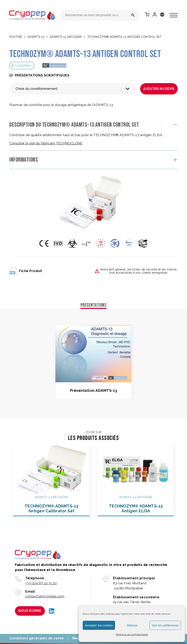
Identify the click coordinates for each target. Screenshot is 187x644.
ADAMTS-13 (36, 37)
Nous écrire (30, 611)
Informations (24, 160)
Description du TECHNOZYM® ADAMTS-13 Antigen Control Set (74, 125)
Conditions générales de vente (37, 638)
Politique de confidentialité (132, 634)
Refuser (132, 625)
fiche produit (26, 271)
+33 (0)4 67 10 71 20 (41, 583)
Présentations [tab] (94, 305)
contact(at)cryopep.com (45, 596)
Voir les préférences (165, 625)
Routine (16, 37)
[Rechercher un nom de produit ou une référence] (133, 15)
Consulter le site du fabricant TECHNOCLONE (46, 143)
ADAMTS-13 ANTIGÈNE (66, 37)
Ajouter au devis (159, 89)
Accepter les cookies (99, 625)
